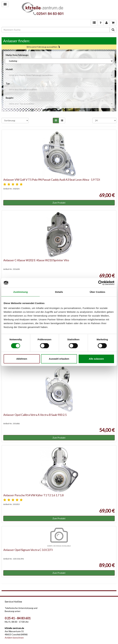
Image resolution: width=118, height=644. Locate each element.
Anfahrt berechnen (14, 638)
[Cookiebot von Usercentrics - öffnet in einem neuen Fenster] (101, 283)
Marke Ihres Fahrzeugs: (17, 55)
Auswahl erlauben (59, 359)
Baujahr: (10, 98)
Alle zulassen (96, 359)
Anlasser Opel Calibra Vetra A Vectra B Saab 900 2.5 (35, 415)
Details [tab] (59, 292)
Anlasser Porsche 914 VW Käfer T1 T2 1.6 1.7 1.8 (33, 495)
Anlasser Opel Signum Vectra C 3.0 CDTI (28, 550)
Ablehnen (22, 359)
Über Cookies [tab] (97, 292)
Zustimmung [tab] (20, 292)
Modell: (9, 69)
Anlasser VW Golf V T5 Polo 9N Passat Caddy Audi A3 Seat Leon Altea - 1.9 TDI (52, 180)
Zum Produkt (59, 203)
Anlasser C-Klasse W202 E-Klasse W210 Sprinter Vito (36, 260)
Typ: (8, 84)
